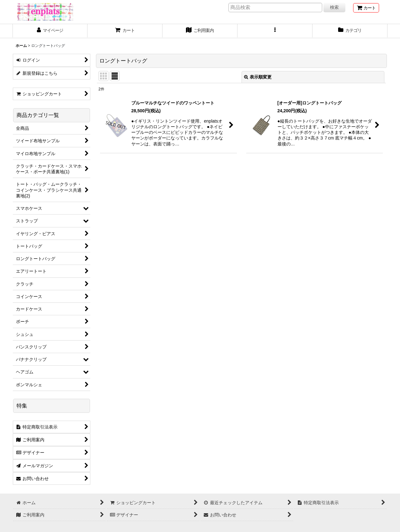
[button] (275, 31)
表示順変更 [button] (258, 77)
